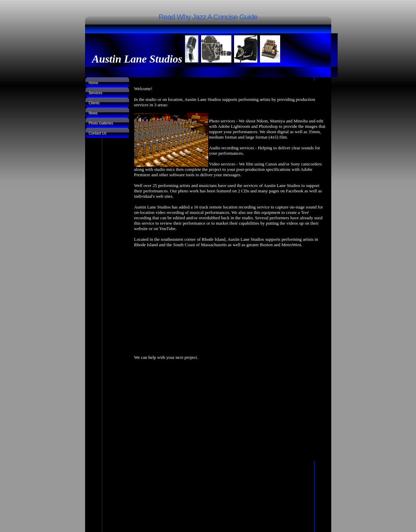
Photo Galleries (101, 123)
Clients (94, 103)
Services (96, 93)
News (93, 113)
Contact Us (98, 133)
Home (93, 83)
